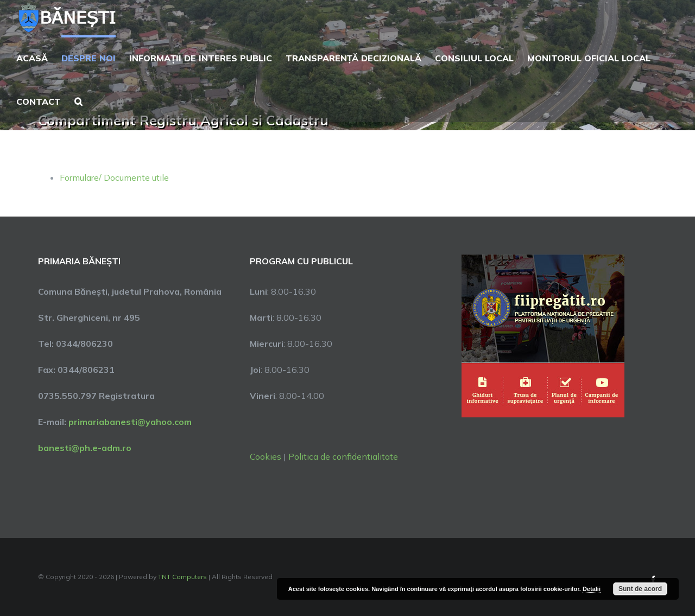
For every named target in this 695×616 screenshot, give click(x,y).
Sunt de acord (640, 589)
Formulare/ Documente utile (114, 177)
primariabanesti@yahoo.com (130, 422)
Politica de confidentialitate (343, 456)
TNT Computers (182, 577)
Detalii (592, 589)
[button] (78, 100)
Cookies (266, 456)
